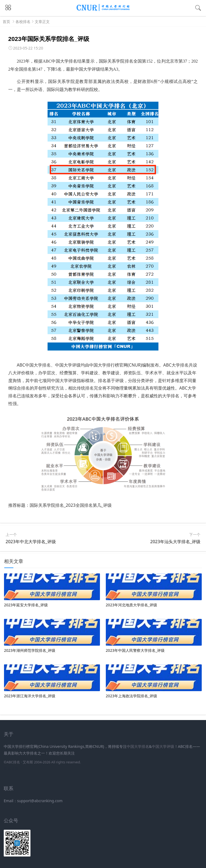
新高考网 (11, 769)
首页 (6, 22)
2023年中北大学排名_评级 (31, 542)
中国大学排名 (138, 746)
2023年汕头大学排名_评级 (175, 542)
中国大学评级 (163, 746)
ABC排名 (13, 762)
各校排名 (23, 22)
